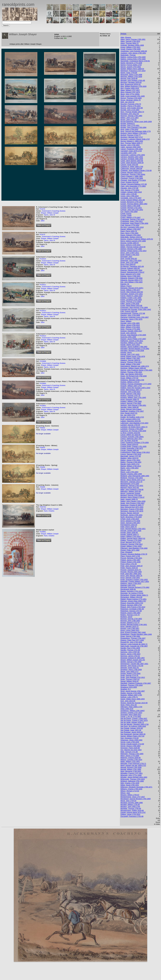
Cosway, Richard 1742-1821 (131, 208)
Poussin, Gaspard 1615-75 (131, 570)
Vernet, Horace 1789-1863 (130, 746)
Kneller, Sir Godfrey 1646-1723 (132, 417)
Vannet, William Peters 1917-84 (132, 736)
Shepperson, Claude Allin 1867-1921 (134, 664)
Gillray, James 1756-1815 (130, 325)
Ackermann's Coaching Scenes (54, 211)
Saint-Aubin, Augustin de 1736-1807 (134, 646)
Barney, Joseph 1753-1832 (131, 67)
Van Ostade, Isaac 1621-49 (131, 730)
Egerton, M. (125, 284)
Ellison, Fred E (126, 286)
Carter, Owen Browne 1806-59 (132, 163)
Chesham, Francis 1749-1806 (132, 178)
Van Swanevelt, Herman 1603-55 (133, 734)
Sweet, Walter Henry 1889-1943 (133, 699)
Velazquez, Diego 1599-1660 (131, 740)
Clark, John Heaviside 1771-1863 (133, 186)
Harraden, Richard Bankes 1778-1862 (135, 349)
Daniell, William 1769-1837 (131, 229)
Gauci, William (126, 321)
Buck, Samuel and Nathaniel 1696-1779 (136, 131)
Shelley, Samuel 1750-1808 (131, 662)
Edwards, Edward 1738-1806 (131, 278)
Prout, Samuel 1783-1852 (130, 578)
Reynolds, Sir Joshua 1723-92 (132, 593)
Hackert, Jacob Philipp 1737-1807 (133, 339)
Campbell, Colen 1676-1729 (131, 151)
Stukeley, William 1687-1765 (131, 695)
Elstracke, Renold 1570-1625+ (132, 288)
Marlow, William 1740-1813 (131, 466)
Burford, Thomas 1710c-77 (131, 135)
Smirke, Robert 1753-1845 (130, 673)
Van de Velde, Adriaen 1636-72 (132, 722)
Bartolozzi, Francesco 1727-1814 (133, 71)
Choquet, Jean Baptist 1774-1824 (133, 180)
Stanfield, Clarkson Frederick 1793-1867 (136, 683)
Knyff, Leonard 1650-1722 (130, 419)
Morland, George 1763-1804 (131, 495)
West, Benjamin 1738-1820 (131, 771)
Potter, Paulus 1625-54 (129, 568)
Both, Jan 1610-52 (127, 102)
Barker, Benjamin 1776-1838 (131, 63)
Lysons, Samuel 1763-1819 (131, 454)
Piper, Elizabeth (126, 552)
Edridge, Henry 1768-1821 (130, 276)
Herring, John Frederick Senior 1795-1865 (136, 370)
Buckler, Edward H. (128, 123)
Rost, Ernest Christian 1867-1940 (133, 632)
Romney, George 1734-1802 (131, 619)
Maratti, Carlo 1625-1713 (130, 464)
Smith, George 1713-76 (129, 675)
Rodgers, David (126, 617)
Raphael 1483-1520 (128, 585)
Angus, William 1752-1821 (130, 47)
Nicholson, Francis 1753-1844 (132, 509)
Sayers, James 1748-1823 (130, 654)
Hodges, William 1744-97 (130, 382)
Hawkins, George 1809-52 (130, 360)
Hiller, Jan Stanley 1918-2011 (132, 374)
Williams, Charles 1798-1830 (131, 789)
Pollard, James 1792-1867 (130, 560)
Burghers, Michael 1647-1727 (132, 137)
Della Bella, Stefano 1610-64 (131, 237)
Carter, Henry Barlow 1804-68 (132, 161)
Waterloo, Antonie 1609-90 (130, 758)
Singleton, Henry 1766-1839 (131, 670)
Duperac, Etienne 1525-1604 (131, 270)
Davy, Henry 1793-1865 (129, 233)
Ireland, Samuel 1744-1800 (131, 403)
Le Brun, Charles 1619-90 (130, 433)
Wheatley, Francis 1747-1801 (132, 773)
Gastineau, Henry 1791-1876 (131, 319)
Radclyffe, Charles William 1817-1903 (135, 581)
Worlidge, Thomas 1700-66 (131, 808)
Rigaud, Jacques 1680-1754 (131, 605)
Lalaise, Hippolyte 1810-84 (131, 421)
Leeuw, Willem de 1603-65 (130, 435)
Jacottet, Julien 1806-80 (130, 407)
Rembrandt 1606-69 (128, 589)
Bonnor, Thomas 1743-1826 (131, 98)
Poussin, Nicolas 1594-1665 (131, 572)
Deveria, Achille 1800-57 (130, 243)
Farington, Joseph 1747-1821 (132, 294)
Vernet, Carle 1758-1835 (130, 742)
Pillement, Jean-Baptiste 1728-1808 (134, 548)
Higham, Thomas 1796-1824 (131, 372)
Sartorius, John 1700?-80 (130, 652)
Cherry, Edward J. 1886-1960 (132, 176)
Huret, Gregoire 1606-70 (130, 399)
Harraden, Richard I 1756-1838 (132, 351)
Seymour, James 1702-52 (130, 656)
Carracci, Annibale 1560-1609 (132, 159)
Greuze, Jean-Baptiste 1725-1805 (133, 335)
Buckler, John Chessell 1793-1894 (133, 127)
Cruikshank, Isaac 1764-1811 (132, 221)
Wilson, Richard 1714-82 (130, 791)
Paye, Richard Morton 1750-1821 (133, 529)
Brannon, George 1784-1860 (131, 116)
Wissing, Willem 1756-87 (130, 795)
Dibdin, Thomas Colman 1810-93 (133, 247)
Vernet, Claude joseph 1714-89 (132, 744)
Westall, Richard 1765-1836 (131, 767)
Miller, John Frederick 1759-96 (132, 489)
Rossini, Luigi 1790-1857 (130, 628)
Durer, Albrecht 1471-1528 (130, 274)
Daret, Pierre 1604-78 (129, 231)
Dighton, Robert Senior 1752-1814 (133, 251)
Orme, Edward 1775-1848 (130, 521)
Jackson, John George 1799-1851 (133, 405)
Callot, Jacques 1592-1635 (131, 147)
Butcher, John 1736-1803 (130, 145)
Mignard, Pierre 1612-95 (130, 488)
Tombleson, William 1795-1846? (133, 711)
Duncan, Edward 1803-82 (130, 268)
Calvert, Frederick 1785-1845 (131, 149)
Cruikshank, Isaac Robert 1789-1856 (134, 223)
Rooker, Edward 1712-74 (130, 623)
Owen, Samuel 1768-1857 (130, 523)
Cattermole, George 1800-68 (131, 169)
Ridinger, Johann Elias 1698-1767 (133, 601)
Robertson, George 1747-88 (131, 611)
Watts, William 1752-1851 (130, 762)
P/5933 (42, 447)
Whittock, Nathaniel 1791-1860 (132, 781)
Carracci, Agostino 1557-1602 (132, 157)
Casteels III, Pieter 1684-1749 (132, 167)
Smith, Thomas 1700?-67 (130, 679)
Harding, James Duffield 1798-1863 (134, 347)
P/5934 (42, 467)
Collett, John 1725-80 (129, 194)
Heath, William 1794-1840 (130, 364)
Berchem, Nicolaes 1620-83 (131, 82)
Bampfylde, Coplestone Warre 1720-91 (135, 61)
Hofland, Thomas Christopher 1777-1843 (136, 384)
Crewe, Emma (126, 214)
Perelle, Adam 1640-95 (129, 533)
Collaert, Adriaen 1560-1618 (131, 192)
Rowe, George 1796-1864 (130, 636)
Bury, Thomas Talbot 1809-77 (132, 143)
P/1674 (42, 235)
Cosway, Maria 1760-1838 (130, 206)
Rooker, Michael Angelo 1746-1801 (134, 625)
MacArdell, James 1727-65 (131, 456)
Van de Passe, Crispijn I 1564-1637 (134, 718)
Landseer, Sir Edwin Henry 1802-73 (134, 427)
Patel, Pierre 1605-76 (129, 527)
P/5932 (42, 428)
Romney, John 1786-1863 (130, 621)
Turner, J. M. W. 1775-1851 (131, 717)
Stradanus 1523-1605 (129, 687)
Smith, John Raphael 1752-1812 (133, 677)
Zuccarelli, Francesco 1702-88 (132, 816)
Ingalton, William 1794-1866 (131, 401)
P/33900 (43, 383)
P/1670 (42, 209)
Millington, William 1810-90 (131, 491)
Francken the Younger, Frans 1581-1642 (136, 309)
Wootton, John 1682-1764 (130, 807)
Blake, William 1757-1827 (130, 90)
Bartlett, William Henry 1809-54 (132, 69)
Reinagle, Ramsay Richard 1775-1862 (135, 587)
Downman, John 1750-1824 (131, 260)
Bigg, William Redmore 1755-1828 (133, 86)
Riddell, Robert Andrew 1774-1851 (133, 599)
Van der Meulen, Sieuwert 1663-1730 (134, 724)
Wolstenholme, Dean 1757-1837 (133, 797)
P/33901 (43, 406)
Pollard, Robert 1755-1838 (130, 562)
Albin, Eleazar (126, 37)
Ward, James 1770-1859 (130, 756)
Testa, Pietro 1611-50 (129, 705)
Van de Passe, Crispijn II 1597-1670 (134, 720)
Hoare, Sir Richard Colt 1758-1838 (133, 376)
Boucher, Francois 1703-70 (131, 104)
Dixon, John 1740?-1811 (130, 253)
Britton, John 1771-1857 (130, 118)
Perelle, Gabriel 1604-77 (130, 534)
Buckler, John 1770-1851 (130, 125)
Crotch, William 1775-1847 (130, 217)
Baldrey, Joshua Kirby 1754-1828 (133, 57)
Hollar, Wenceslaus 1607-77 (131, 390)
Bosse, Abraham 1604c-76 (130, 100)
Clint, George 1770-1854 (130, 190)
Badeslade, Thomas (128, 55)
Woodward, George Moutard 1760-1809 (136, 799)
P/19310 (43, 259)
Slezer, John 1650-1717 (129, 671)
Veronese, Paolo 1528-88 (130, 748)
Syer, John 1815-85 (128, 701)
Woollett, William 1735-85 (130, 805)
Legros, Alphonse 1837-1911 (131, 439)
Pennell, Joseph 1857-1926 (131, 531)
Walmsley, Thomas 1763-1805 (132, 754)
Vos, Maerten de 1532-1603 (131, 750)
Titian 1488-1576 (127, 709)
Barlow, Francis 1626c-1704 (131, 65)
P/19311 (43, 285)
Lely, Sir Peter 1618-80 (129, 441)
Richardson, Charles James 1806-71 (134, 595)
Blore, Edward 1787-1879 (130, 92)
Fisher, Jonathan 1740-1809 (131, 300)
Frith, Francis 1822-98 (129, 311)
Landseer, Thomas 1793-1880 (132, 429)
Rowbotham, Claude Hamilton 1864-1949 (136, 634)
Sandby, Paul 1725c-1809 (130, 648)
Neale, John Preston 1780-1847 (133, 503)
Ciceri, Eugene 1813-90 (129, 182)
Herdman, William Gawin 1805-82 (133, 368)
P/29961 (43, 532)
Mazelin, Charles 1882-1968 (131, 474)
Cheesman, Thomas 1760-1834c (133, 174)
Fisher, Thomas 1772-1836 (131, 302)
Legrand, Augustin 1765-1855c (132, 437)
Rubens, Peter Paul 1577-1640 (132, 640)
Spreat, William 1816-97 (130, 681)
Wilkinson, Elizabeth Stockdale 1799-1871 (136, 787)
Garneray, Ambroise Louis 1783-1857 (135, 317)
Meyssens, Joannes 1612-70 (131, 482)
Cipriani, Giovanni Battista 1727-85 (134, 184)
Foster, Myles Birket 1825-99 (131, 306)
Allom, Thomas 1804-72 (130, 43)
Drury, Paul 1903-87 (128, 264)
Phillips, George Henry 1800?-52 (133, 538)
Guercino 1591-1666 (128, 337)
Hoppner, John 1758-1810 (130, 392)
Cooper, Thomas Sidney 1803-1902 (134, 204)
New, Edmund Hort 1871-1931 (132, 507)
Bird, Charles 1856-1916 (130, 88)
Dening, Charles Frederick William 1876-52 (137, 239)
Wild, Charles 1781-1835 (130, 783)
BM (65, 38)
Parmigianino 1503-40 (129, 525)
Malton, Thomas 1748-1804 (131, 462)
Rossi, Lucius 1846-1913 (130, 630)
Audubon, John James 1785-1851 (133, 53)
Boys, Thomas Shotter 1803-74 (132, 112)
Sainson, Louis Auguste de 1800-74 (134, 644)
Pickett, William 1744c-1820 (131, 546)
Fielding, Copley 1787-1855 (131, 298)
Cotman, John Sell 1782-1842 (132, 210)
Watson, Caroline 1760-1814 (131, 760)
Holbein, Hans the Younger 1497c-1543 (135, 388)
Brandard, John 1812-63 (130, 114)
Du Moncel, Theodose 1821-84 (132, 266)
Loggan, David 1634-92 (129, 444)
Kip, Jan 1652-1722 (128, 415)
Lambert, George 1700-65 (130, 425)
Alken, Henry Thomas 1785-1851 (133, 39)
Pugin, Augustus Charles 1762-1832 (134, 580)
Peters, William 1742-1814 (130, 536)
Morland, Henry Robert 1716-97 (132, 497)
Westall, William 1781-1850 (131, 769)
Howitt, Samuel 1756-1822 (130, 394)
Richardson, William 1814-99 (131, 597)
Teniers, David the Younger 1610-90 (134, 703)
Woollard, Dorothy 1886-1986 (132, 803)
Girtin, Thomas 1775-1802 (130, 329)
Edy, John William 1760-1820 (131, 282)
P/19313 (43, 336)
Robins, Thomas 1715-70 (130, 615)
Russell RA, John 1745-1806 (131, 642)
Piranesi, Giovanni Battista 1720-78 (134, 554)
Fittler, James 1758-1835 (130, 304)
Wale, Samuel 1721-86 (129, 752)
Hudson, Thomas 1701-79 (130, 396)
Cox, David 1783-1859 (129, 212)
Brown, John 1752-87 (129, 120)
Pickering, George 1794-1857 (132, 544)
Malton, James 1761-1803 (130, 460)
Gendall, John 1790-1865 (130, 323)
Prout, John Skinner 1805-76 (131, 576)
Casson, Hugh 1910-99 (129, 165)
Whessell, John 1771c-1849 (131, 775)
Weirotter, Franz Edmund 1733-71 (133, 763)
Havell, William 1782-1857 (130, 358)
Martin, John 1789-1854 (129, 468)
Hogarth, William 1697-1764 (131, 386)
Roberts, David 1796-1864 (130, 613)
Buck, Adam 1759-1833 (129, 129)
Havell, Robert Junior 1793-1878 (133, 356)
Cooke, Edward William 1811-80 (133, 200)
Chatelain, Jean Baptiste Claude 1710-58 (136, 170)
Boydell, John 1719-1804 (130, 110)
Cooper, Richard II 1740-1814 (132, 202)
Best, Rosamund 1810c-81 (131, 84)
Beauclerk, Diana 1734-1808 (131, 75)
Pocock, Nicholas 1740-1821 (131, 558)
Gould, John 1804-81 (128, 333)
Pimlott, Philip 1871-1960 (130, 550)
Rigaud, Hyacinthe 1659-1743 (132, 603)
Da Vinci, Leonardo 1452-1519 (132, 227)
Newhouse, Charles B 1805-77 (132, 505)
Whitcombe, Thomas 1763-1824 (133, 779)
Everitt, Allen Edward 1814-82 (132, 292)
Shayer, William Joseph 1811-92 (133, 660)
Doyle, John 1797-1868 (129, 262)
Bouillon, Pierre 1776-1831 (131, 106)
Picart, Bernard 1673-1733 (130, 542)
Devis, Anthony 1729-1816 (130, 245)
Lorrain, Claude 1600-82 (130, 450)
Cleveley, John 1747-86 (129, 188)
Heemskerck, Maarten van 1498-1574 (135, 366)
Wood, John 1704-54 (128, 801)
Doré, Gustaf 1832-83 (129, 259)
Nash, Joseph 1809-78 (129, 499)
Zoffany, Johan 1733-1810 (130, 814)
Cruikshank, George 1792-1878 (132, 219)
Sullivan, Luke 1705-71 (129, 697)
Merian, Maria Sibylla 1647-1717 (133, 480)
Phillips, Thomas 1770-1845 (131, 540)
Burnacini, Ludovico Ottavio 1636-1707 (135, 139)
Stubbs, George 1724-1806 (131, 693)
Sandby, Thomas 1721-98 (130, 650)
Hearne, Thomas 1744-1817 (131, 362)
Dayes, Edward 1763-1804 (131, 235)
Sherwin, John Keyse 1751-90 (132, 666)
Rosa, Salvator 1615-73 (129, 626)
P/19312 (43, 311)
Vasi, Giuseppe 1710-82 (130, 738)
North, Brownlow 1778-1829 (131, 517)
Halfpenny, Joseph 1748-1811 (132, 341)
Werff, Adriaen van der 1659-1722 (133, 765)
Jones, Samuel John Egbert (131, 409)
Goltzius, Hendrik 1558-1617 (131, 331)
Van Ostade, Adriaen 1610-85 (132, 728)
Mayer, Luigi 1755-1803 (129, 472)
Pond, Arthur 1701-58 (129, 564)
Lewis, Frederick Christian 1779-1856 (135, 443)
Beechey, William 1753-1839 (131, 77)
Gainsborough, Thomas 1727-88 (133, 313)
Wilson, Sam (125, 793)
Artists (123, 34)
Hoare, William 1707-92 (129, 378)
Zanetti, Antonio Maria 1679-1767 (133, 812)
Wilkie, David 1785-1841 (130, 785)
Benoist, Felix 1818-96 (129, 78)
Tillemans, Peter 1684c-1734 (131, 707)
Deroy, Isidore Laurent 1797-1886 (133, 241)
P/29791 (43, 507)
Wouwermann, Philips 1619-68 (132, 810)
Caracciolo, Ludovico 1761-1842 (133, 155)
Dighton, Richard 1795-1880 (131, 249)
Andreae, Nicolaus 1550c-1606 (132, 45)
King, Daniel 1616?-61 (129, 413)
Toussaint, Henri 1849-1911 (131, 715)
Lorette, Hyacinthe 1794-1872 (132, 448)
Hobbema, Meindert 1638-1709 (132, 380)
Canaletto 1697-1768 (128, 153)
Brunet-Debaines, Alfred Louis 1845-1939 (136, 122)
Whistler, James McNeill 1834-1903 (134, 777)
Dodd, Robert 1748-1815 (130, 255)
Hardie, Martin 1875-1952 (130, 345)
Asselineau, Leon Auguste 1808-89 (134, 51)
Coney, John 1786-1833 (130, 196)
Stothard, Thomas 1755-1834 (132, 685)
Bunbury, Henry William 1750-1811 (134, 133)
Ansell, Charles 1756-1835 (130, 49)
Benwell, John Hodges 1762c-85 (133, 80)
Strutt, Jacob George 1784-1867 (133, 691)
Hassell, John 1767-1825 (130, 354)
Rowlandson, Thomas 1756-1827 (133, 638)
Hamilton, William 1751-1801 (131, 343)
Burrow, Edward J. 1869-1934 (132, 141)
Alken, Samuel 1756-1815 (130, 41)
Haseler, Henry (126, 352)
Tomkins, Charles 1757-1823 (131, 713)
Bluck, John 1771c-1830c (130, 94)
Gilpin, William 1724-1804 (130, 327)
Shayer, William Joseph (50, 213)
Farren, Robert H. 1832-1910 (131, 296)
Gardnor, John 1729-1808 (130, 315)
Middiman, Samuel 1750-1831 (132, 486)
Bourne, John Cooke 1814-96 (132, 108)
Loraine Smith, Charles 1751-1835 (133, 446)
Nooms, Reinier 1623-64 (130, 513)
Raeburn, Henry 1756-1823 (131, 583)
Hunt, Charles (49, 511)
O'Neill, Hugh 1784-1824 (130, 519)
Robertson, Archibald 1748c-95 (132, 609)
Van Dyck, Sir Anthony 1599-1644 (133, 726)
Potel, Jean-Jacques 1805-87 (132, 566)
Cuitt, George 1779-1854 (130, 225)
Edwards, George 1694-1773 (131, 280)
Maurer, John (125, 470)
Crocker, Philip (126, 215)
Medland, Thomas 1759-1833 (132, 478)
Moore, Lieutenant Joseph (130, 493)
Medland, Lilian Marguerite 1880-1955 (135, 476)
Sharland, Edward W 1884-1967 (133, 658)
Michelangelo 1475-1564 (130, 484)
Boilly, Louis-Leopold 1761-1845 (133, 96)
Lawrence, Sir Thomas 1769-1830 (133, 431)
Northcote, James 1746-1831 (131, 515)
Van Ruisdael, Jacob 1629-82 (132, 732)
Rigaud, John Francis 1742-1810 (133, 607)
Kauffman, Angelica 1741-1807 (132, 411)
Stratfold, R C (126, 689)
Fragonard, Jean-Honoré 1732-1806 (134, 307)
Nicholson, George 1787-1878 (132, 511)
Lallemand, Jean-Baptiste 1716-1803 (134, 423)
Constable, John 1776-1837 (131, 198)
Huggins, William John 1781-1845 (133, 397)
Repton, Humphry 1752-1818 (131, 591)
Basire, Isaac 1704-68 (129, 73)
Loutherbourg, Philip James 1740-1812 (135, 452)
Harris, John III (49, 215)
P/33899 (43, 361)
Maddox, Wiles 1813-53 (129, 458)
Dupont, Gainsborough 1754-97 (132, 272)
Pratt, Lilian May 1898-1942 (131, 574)
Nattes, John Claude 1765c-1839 (133, 501)
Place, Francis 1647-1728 (130, 556)
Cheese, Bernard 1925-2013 (131, 172)
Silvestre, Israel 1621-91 (130, 668)
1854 (43, 221)
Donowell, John (126, 257)
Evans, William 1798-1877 (130, 290)
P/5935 (42, 487)
